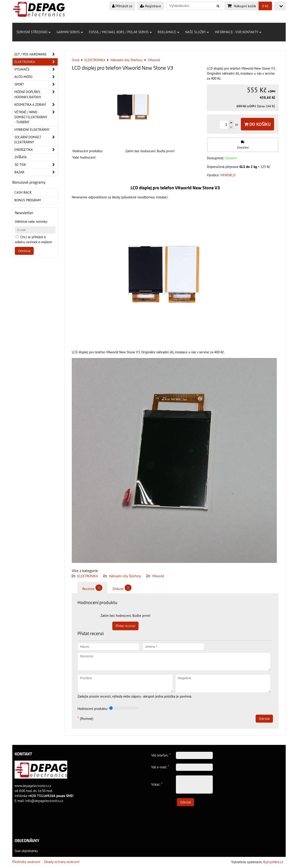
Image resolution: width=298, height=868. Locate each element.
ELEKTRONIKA (88, 576)
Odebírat (24, 251)
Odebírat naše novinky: (31, 221)
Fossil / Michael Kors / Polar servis (120, 32)
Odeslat (264, 719)
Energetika (36, 150)
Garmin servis (70, 32)
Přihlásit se (122, 6)
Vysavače (36, 69)
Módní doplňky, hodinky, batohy (36, 94)
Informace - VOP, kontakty (238, 32)
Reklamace (168, 32)
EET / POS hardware (36, 54)
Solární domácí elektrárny (36, 140)
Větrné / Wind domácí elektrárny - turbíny (36, 117)
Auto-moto (36, 77)
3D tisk (36, 165)
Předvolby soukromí (26, 862)
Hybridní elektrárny (32, 130)
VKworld (158, 576)
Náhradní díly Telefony (125, 576)
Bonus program (28, 200)
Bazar (36, 172)
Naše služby (197, 32)
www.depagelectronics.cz (33, 786)
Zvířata (21, 157)
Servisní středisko (33, 32)
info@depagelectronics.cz (44, 801)
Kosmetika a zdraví (36, 105)
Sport (36, 84)
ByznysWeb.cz (273, 862)
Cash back (23, 192)
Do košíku (257, 124)
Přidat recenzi (125, 626)
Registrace (151, 6)
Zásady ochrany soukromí (62, 862)
